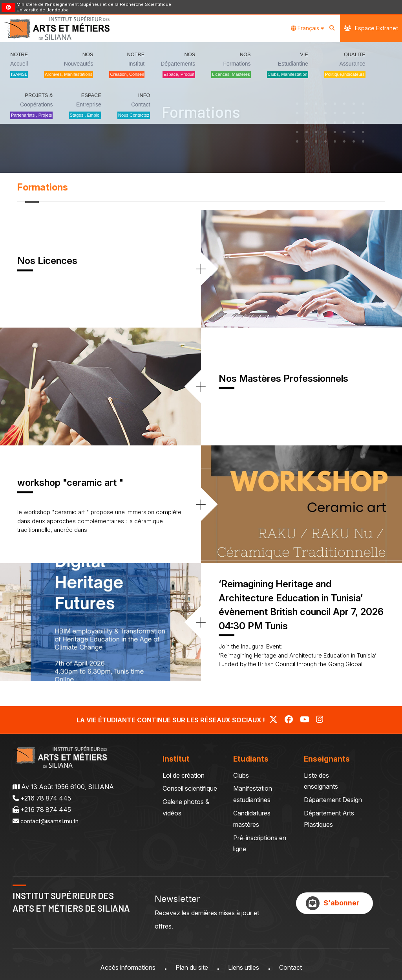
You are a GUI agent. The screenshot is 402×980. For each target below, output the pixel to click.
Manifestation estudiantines (253, 794)
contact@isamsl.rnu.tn (52, 821)
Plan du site (192, 967)
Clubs (241, 775)
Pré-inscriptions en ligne (260, 844)
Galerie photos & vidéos (186, 807)
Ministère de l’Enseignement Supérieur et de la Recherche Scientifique (94, 4)
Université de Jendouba (43, 10)
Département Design (333, 800)
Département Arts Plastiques (329, 819)
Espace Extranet (371, 28)
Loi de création (184, 775)
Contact (291, 967)
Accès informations (128, 967)
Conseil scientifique (190, 788)
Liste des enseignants (321, 781)
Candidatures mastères (252, 819)
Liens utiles (244, 967)
